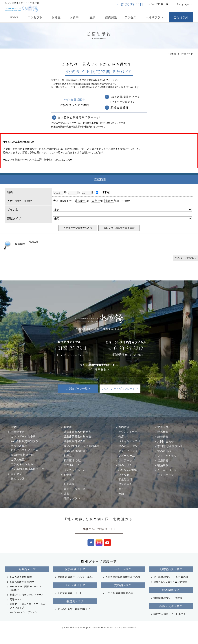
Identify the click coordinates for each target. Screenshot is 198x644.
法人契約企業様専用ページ (27, 469)
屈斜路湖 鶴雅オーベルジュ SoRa (75, 577)
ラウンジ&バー (128, 432)
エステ (123, 489)
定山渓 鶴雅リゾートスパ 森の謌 (171, 577)
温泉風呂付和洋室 (75, 441)
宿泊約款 (163, 465)
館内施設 (111, 17)
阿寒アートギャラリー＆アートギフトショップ (28, 606)
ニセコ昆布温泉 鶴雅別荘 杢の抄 (123, 577)
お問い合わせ (166, 441)
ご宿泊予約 (181, 17)
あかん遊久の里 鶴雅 (21, 577)
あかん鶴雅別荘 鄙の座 (22, 582)
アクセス (130, 17)
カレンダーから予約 (23, 437)
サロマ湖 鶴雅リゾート (70, 593)
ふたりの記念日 (128, 470)
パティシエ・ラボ (130, 441)
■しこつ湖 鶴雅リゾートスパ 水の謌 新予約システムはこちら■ (37, 160)
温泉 (92, 17)
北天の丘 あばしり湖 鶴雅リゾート (76, 609)
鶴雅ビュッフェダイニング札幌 (170, 582)
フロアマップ (127, 460)
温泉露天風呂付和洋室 (77, 437)
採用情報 (163, 461)
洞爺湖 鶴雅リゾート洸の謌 (168, 598)
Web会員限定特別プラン (26, 441)
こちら (114, 365)
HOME (14, 17)
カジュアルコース (75, 489)
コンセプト (35, 17)
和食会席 (69, 484)
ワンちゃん (125, 484)
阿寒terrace (15, 599)
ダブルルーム (72, 465)
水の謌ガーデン (128, 446)
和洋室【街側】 (73, 460)
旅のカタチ (125, 465)
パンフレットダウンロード (119, 389)
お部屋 (56, 17)
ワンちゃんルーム (75, 470)
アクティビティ (128, 451)
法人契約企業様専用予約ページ (79, 117)
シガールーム (127, 456)
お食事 (74, 17)
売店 (121, 437)
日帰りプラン (154, 17)
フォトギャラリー (168, 456)
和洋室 (68, 456)
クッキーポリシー (168, 470)
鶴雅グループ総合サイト (98, 529)
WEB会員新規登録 (22, 455)
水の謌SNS (164, 451)
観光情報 (163, 432)
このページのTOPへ (185, 258)
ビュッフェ (71, 479)
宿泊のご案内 (19, 479)
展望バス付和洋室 (75, 451)
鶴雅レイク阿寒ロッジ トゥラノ (27, 595)
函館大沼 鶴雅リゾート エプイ (170, 614)
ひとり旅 (124, 475)
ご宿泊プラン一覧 (77, 389)
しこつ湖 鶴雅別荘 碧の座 (119, 593)
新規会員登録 (120, 108)
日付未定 (103, 192)
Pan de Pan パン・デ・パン (24, 612)
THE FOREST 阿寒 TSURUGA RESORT (25, 588)
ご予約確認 (18, 459)
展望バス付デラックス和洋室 (82, 446)
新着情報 (163, 437)
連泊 (121, 494)
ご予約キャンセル (22, 464)
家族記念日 (125, 479)
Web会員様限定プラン (126, 99)
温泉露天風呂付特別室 (77, 432)
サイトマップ (166, 475)
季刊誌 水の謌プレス (170, 446)
